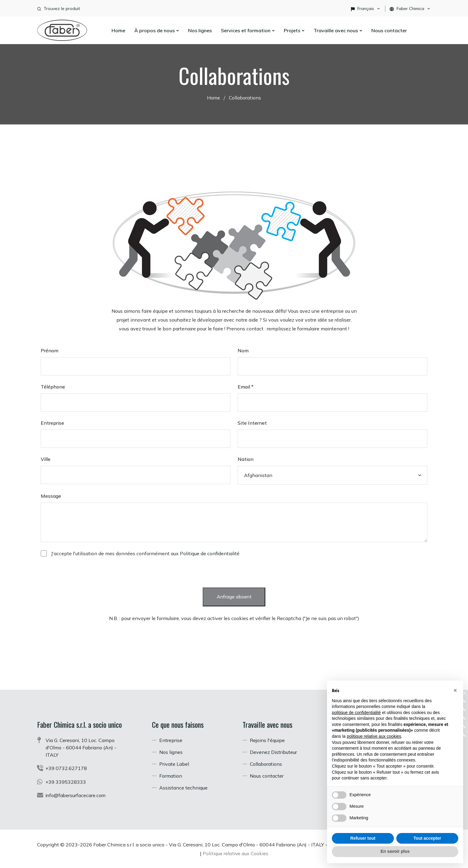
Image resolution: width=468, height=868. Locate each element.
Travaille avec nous (338, 30)
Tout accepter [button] (427, 838)
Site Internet (252, 423)
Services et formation (248, 30)
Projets (294, 30)
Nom (243, 350)
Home (118, 30)
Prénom (50, 350)
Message (51, 496)
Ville (46, 459)
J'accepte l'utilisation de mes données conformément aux (145, 553)
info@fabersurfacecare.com (76, 795)
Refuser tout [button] (363, 838)
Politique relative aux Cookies (266, 853)
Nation (246, 459)
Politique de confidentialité (210, 553)
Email (246, 386)
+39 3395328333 (66, 782)
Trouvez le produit (62, 9)
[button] (455, 690)
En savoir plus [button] (395, 851)
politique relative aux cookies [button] (374, 736)
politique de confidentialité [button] (356, 713)
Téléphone (53, 386)
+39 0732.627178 (66, 768)
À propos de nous (157, 30)
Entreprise (52, 423)
